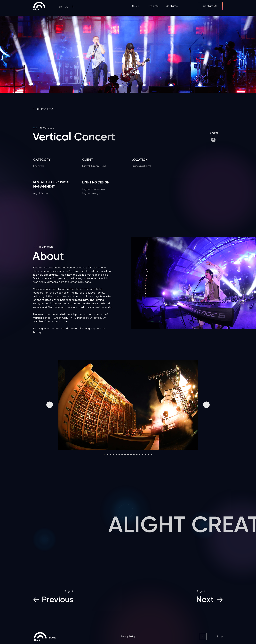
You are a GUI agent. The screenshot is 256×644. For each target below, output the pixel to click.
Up (221, 636)
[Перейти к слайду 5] (116, 455)
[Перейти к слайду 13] (140, 455)
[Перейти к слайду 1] (104, 455)
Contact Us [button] (210, 6)
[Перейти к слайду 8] (125, 455)
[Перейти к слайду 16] (149, 455)
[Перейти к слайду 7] (122, 455)
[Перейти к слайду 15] (146, 455)
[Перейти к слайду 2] (107, 455)
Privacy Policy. (128, 636)
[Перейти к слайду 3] (110, 455)
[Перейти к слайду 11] (134, 455)
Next (205, 599)
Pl (73, 7)
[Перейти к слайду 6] (119, 455)
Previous (58, 599)
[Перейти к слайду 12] (137, 455)
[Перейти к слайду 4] (113, 455)
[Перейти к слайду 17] (152, 455)
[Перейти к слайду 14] (143, 455)
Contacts (172, 6)
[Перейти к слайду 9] (128, 455)
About (136, 6)
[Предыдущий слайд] (50, 405)
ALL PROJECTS (45, 109)
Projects (154, 6)
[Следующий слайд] (206, 405)
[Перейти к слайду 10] (131, 455)
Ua (67, 7)
